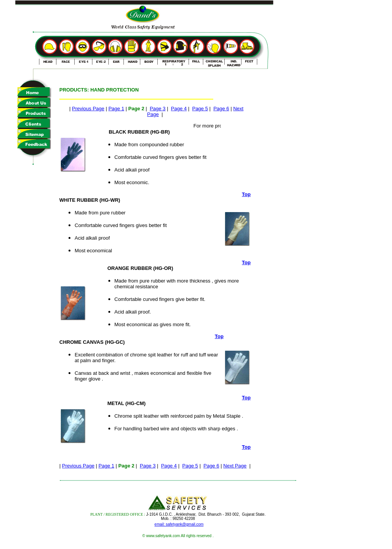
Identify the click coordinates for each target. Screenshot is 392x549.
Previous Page (88, 109)
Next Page (235, 466)
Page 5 (200, 109)
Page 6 (221, 109)
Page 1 (116, 109)
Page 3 (158, 109)
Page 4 (179, 109)
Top (246, 194)
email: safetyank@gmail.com (179, 524)
